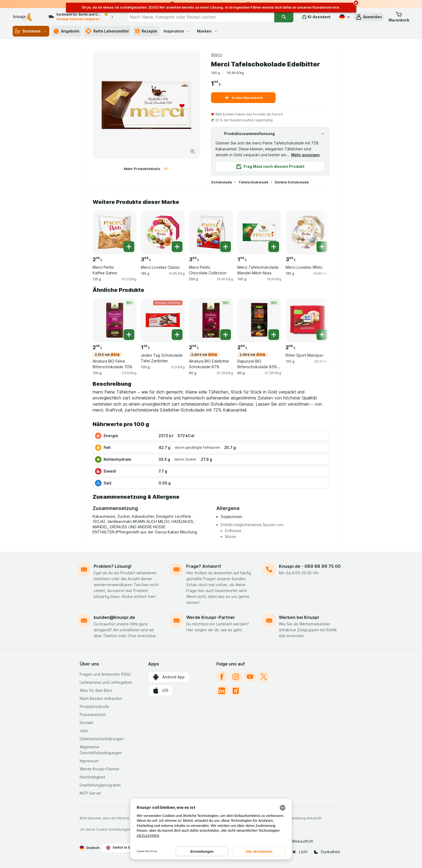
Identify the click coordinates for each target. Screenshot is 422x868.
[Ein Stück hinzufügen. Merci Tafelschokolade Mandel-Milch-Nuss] (274, 247)
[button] (369, 17)
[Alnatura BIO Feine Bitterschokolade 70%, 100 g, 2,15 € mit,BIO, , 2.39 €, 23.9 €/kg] (115, 320)
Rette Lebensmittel (107, 31)
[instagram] (236, 677)
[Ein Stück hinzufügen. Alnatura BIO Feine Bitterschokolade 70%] (129, 335)
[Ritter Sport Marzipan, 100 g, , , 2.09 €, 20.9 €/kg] (307, 320)
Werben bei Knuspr (299, 617)
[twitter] (264, 677)
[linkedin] (222, 691)
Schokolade (221, 182)
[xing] (236, 691)
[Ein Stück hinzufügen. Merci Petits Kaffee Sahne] (129, 247)
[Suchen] (284, 17)
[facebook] (222, 677)
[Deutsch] (344, 17)
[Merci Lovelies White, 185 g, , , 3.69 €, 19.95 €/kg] (307, 232)
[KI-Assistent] (316, 17)
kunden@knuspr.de (114, 617)
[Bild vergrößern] (193, 151)
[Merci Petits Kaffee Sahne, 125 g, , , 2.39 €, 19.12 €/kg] (115, 232)
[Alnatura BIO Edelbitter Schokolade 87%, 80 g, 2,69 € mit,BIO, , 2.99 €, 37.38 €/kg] (211, 320)
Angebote (66, 31)
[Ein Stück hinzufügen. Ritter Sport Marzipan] (322, 335)
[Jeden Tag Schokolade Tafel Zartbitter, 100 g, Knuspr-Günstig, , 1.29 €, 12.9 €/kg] (163, 320)
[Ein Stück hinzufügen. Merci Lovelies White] (322, 247)
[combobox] (201, 17)
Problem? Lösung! (113, 566)
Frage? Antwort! (204, 566)
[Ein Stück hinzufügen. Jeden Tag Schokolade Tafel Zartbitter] (177, 335)
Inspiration (177, 31)
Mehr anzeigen (305, 155)
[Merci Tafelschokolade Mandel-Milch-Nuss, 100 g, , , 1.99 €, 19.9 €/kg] (259, 232)
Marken (208, 31)
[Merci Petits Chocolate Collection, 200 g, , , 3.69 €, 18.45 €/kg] (211, 232)
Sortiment (31, 31)
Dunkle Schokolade (292, 182)
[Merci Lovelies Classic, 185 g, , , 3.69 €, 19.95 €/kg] (163, 232)
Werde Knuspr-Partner (211, 617)
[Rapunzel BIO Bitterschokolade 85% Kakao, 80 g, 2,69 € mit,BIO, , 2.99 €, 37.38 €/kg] (259, 320)
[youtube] (250, 677)
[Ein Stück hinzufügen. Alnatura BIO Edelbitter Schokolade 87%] (226, 335)
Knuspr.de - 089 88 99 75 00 (310, 566)
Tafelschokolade (253, 182)
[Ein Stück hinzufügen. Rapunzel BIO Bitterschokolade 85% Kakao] (274, 335)
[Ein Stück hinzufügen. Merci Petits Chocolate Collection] (226, 247)
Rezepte (146, 31)
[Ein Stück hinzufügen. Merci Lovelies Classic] (177, 247)
